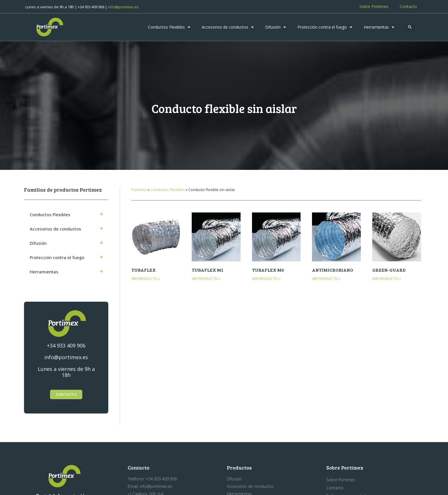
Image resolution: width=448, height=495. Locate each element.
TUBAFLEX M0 (268, 270)
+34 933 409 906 (66, 345)
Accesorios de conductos (228, 27)
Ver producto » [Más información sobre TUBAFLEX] (146, 279)
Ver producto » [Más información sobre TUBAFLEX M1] (206, 279)
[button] (410, 27)
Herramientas (379, 27)
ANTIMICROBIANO (333, 270)
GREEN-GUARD (389, 270)
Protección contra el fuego (325, 27)
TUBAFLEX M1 (208, 270)
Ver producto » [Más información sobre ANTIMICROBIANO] (326, 279)
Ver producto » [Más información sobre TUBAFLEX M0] (266, 279)
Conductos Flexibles (169, 27)
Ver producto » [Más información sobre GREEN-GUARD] (387, 279)
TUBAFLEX (144, 270)
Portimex (139, 190)
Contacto (408, 6)
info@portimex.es (123, 7)
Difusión (276, 27)
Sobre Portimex (374, 6)
